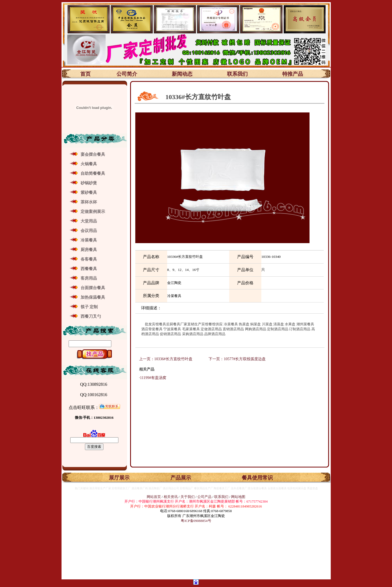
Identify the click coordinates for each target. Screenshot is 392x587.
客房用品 (89, 278)
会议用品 (89, 231)
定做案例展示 (93, 212)
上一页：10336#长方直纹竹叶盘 (166, 359)
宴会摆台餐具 (93, 154)
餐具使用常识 (257, 478)
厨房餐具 (89, 250)
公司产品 (204, 497)
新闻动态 (182, 74)
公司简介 (127, 74)
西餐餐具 (89, 269)
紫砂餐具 (89, 192)
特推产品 (293, 74)
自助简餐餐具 (93, 173)
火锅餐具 (89, 164)
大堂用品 (89, 221)
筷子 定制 (89, 307)
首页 (85, 74)
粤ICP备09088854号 (196, 521)
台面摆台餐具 (93, 288)
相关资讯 (171, 497)
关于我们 (188, 497)
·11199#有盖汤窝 (151, 378)
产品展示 (181, 478)
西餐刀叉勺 (91, 316)
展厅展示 (119, 478)
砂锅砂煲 (89, 183)
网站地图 (238, 497)
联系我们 (237, 74)
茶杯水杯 (89, 202)
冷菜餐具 (89, 240)
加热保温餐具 (93, 297)
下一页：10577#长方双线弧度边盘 (237, 359)
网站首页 (154, 497)
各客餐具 (89, 259)
